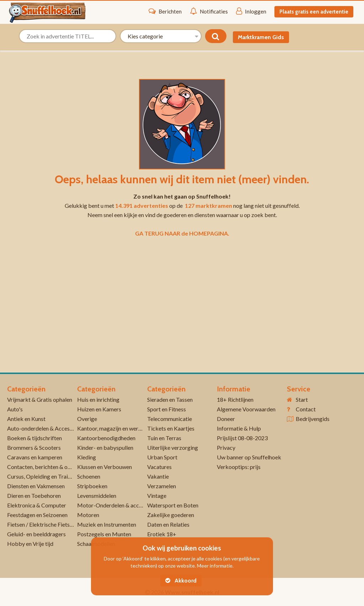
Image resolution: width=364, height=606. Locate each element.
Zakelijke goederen (171, 515)
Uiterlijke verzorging (173, 447)
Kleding (87, 457)
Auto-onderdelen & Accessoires (46, 428)
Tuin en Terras (164, 438)
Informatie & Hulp (239, 428)
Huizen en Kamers (99, 409)
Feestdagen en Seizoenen (37, 515)
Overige (87, 419)
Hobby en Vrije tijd (30, 544)
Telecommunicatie (170, 419)
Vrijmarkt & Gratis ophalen (40, 399)
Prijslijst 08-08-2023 (242, 438)
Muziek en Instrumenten (107, 524)
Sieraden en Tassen (170, 399)
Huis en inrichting (98, 399)
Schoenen (89, 476)
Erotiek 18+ (162, 534)
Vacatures (159, 467)
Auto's (15, 409)
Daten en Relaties (168, 524)
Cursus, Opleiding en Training (43, 476)
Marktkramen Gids (261, 37)
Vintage (157, 496)
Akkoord (181, 581)
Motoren (88, 515)
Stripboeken (92, 486)
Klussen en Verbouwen (105, 467)
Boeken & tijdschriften (34, 438)
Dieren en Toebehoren (34, 496)
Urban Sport (162, 457)
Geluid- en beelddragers (36, 534)
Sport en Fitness (167, 409)
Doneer (226, 419)
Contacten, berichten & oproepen (47, 467)
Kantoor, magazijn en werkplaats (117, 428)
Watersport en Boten (173, 505)
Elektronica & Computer (37, 505)
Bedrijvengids (313, 419)
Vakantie (158, 476)
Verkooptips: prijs (239, 467)
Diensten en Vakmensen (36, 486)
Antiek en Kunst (26, 419)
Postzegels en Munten (104, 534)
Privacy (226, 447)
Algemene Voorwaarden (246, 409)
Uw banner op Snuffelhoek (249, 457)
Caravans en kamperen (35, 457)
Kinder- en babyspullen (105, 447)
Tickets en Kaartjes (171, 428)
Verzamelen (162, 486)
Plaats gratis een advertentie (314, 12)
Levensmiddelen (97, 496)
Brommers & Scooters (34, 447)
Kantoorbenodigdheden (106, 438)
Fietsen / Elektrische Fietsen (41, 524)
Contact (306, 409)
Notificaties (209, 11)
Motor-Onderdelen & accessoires (118, 505)
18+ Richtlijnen (235, 399)
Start (302, 399)
